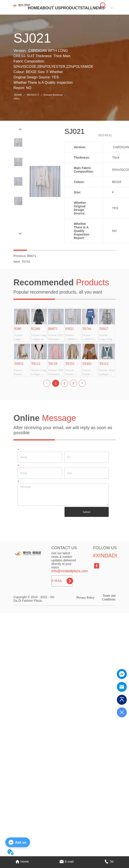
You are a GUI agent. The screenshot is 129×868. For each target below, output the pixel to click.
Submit (87, 512)
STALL (86, 8)
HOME (34, 8)
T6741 (26, 262)
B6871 (32, 256)
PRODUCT (70, 8)
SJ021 (17, 99)
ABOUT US (50, 8)
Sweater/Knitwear (53, 95)
